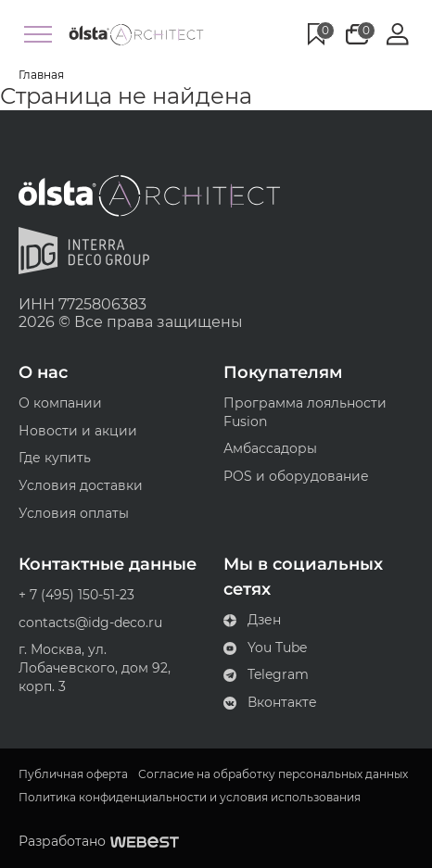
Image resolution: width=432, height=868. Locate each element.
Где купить (55, 458)
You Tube (265, 648)
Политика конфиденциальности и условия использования (190, 798)
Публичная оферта (73, 774)
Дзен (252, 620)
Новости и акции (78, 431)
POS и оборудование (296, 476)
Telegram (266, 674)
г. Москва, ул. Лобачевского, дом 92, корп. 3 (95, 667)
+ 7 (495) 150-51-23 (76, 595)
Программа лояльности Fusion (305, 412)
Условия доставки (81, 485)
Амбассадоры (270, 448)
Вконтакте (270, 702)
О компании (60, 403)
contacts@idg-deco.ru (90, 623)
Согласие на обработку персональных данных (273, 774)
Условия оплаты (74, 513)
